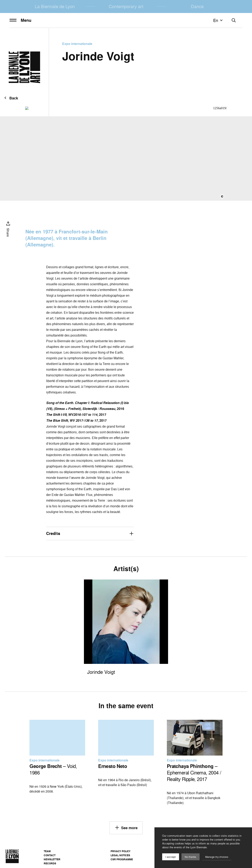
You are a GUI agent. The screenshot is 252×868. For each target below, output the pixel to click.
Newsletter (52, 859)
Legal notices (120, 855)
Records (50, 863)
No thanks (191, 857)
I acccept (171, 857)
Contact (50, 855)
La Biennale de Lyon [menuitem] (55, 6)
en (218, 20)
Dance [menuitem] (197, 6)
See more (126, 828)
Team (47, 851)
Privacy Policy (121, 851)
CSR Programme (122, 859)
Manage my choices (217, 857)
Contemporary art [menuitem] (126, 6)
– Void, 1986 (53, 769)
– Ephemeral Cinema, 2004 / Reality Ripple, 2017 (194, 773)
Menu (20, 20)
